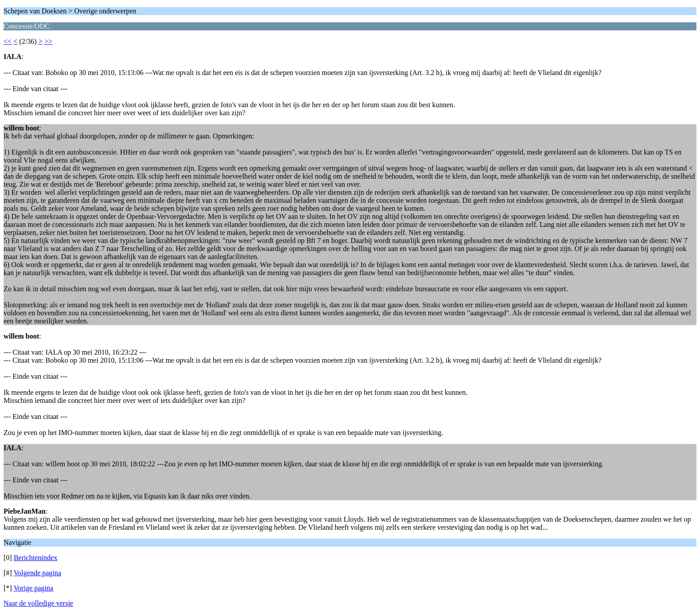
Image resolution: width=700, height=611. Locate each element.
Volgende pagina (37, 573)
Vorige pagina (33, 588)
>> (48, 41)
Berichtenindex (36, 558)
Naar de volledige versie (38, 603)
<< (8, 41)
